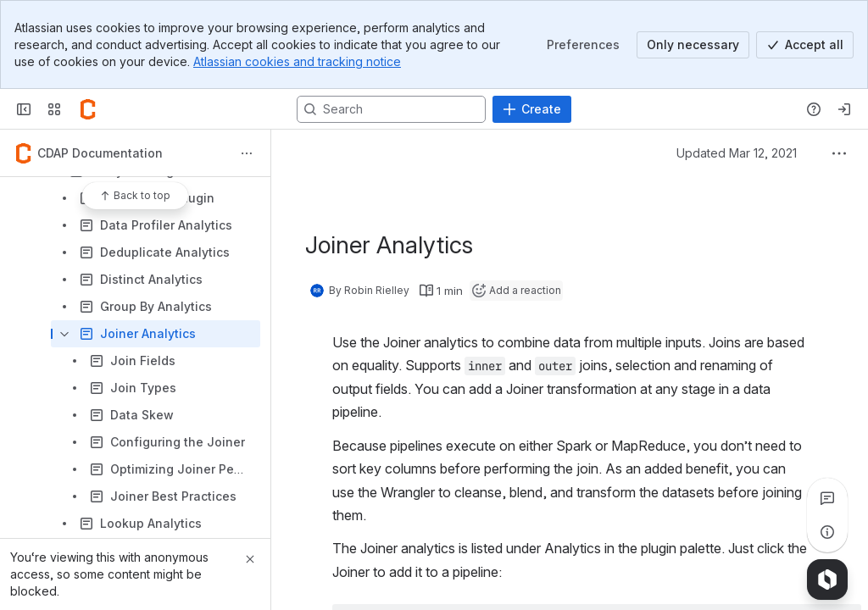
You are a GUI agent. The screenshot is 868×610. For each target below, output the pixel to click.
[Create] (532, 109)
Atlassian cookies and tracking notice (297, 61)
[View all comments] (827, 498)
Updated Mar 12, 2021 (737, 153)
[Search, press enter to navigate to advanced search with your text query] (391, 109)
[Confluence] (88, 109)
